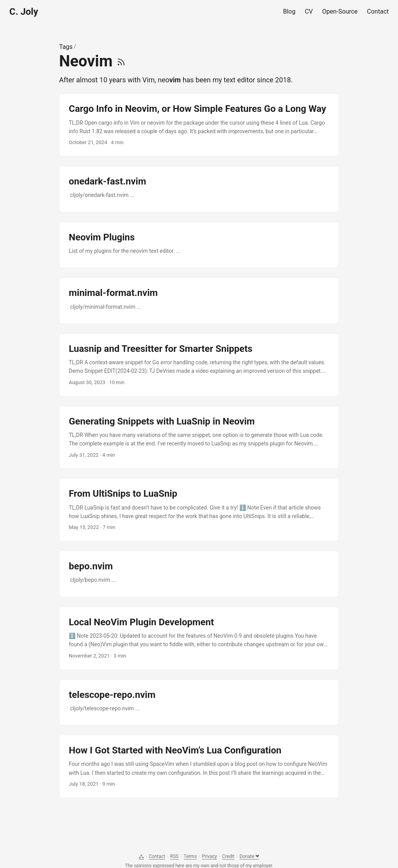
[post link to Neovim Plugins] (199, 245)
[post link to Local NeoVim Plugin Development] (199, 638)
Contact (157, 856)
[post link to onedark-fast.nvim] (199, 189)
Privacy (209, 856)
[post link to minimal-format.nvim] (199, 301)
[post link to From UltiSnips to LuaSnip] (199, 510)
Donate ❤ (249, 856)
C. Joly (24, 12)
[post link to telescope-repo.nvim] (199, 703)
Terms (190, 856)
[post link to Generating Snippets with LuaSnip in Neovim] (199, 437)
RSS (175, 856)
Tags (66, 47)
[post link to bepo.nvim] (199, 574)
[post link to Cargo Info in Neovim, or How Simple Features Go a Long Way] (199, 125)
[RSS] (121, 61)
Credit (228, 856)
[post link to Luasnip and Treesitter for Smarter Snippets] (199, 365)
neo (169, 80)
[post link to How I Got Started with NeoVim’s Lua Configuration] (199, 766)
